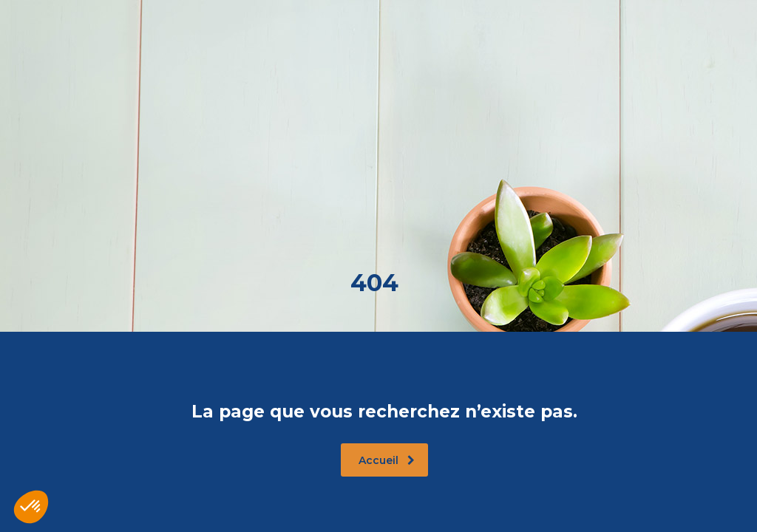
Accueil (387, 460)
